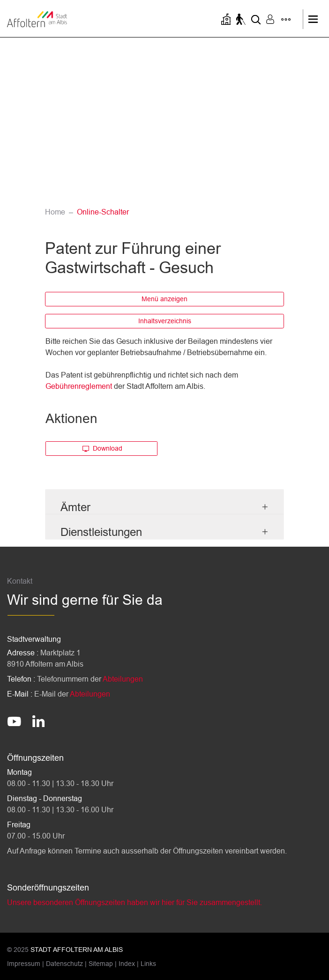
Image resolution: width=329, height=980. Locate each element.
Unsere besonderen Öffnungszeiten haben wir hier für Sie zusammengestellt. (135, 902)
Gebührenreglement (79, 386)
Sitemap (101, 964)
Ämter (75, 507)
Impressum (24, 964)
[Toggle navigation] (315, 19)
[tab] (164, 502)
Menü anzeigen (164, 299)
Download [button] (102, 448)
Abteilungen (123, 679)
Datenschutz (64, 964)
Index (127, 964)
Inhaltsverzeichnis (165, 321)
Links (148, 964)
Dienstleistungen (101, 532)
